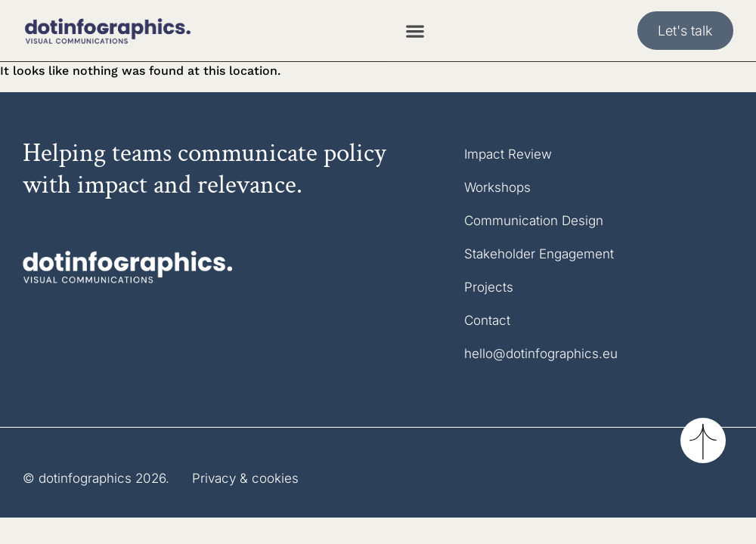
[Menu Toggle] (415, 31)
